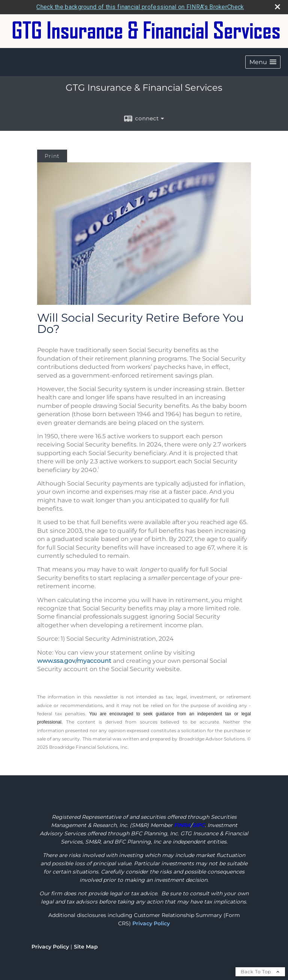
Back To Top (260, 972)
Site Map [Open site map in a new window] (86, 947)
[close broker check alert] (277, 7)
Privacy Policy (151, 923)
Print (52, 156)
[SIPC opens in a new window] (199, 825)
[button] (263, 62)
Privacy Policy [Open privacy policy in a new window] (50, 947)
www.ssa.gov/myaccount (74, 661)
